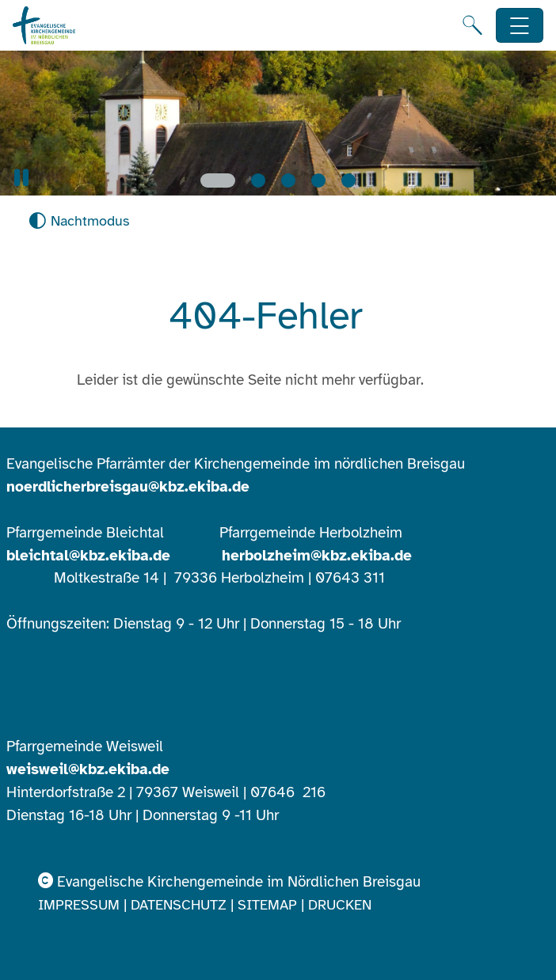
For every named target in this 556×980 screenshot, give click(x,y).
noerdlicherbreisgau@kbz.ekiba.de (128, 487)
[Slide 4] (318, 180)
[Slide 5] (348, 180)
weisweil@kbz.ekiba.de (88, 769)
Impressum (79, 905)
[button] (21, 178)
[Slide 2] (258, 180)
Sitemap (267, 905)
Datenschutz (179, 905)
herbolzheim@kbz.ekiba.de (317, 556)
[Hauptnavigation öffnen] (520, 26)
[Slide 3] (288, 180)
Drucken (340, 905)
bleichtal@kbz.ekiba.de (88, 556)
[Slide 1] (218, 180)
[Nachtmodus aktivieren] (79, 221)
